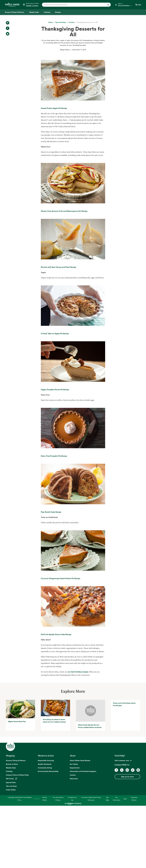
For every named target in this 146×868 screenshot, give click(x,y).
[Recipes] (58, 12)
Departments (75, 830)
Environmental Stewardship (48, 834)
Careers (73, 837)
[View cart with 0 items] (138, 5)
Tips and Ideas (11, 848)
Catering (9, 834)
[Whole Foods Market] (12, 5)
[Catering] (47, 12)
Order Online (11, 852)
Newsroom (74, 841)
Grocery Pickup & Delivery (16, 823)
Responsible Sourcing (46, 823)
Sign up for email (127, 839)
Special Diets (11, 845)
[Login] (123, 5)
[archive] (71, 22)
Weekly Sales (11, 830)
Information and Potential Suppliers (83, 834)
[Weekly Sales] (34, 12)
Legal (125, 861)
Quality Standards (45, 826)
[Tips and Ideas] (61, 22)
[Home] (50, 22)
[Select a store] (31, 5)
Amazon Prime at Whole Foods (17, 837)
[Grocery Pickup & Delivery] (15, 12)
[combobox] (73, 5)
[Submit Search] (108, 5)
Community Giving (45, 830)
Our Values (74, 826)
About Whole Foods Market (80, 823)
